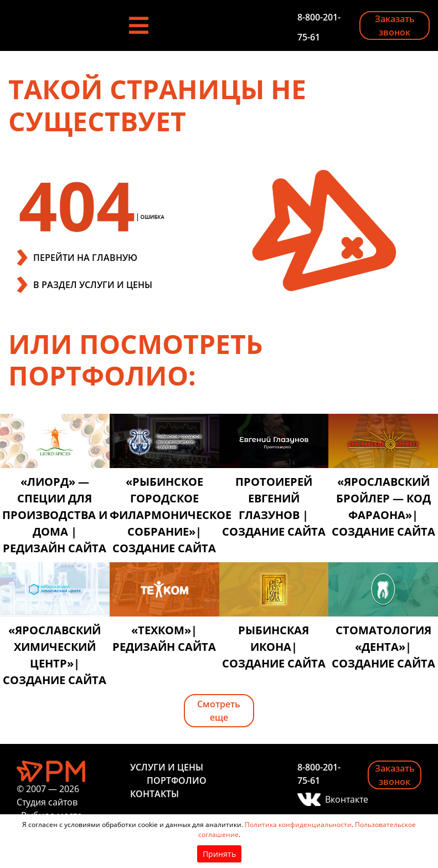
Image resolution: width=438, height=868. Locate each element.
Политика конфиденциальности (298, 825)
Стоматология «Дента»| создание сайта (383, 647)
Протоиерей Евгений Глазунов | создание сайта (274, 507)
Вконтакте (338, 799)
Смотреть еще (219, 711)
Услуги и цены (167, 767)
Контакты (154, 794)
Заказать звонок (395, 25)
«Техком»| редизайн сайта (164, 638)
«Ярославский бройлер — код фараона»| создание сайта (383, 507)
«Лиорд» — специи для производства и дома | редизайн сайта (55, 515)
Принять (219, 854)
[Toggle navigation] (139, 25)
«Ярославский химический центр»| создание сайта (55, 655)
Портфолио (177, 780)
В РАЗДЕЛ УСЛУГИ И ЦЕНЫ (93, 285)
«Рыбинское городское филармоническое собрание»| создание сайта (164, 515)
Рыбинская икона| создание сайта (274, 647)
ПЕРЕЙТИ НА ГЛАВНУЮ (85, 258)
